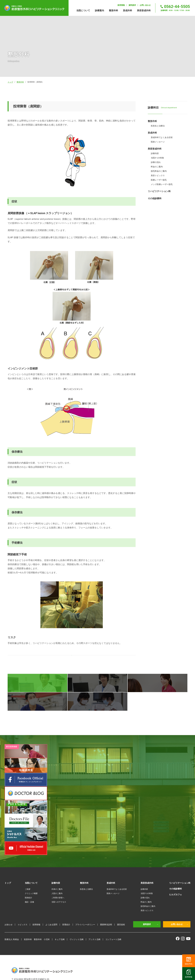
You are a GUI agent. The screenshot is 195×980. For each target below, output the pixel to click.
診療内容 (144, 828)
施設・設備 (29, 840)
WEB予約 (189, 961)
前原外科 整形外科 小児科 (37, 878)
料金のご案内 (146, 840)
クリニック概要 (31, 832)
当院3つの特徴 (147, 832)
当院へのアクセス (59, 840)
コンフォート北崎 (113, 878)
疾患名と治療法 (86, 828)
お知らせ (9, 863)
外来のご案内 (57, 828)
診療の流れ (145, 836)
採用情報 (36, 863)
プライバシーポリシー (85, 863)
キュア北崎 (60, 878)
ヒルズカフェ (175, 833)
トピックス (22, 863)
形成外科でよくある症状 (117, 828)
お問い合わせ (180, 863)
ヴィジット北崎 (77, 878)
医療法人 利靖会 (12, 878)
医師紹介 (28, 836)
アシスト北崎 (94, 878)
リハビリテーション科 (180, 821)
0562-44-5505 (26, 924)
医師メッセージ (113, 832)
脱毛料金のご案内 (148, 845)
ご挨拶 (28, 828)
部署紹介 (66, 863)
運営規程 (121, 863)
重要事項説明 (106, 863)
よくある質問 (51, 863)
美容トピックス (147, 849)
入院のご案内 (57, 832)
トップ (8, 821)
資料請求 (151, 863)
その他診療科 (175, 827)
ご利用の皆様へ (58, 836)
